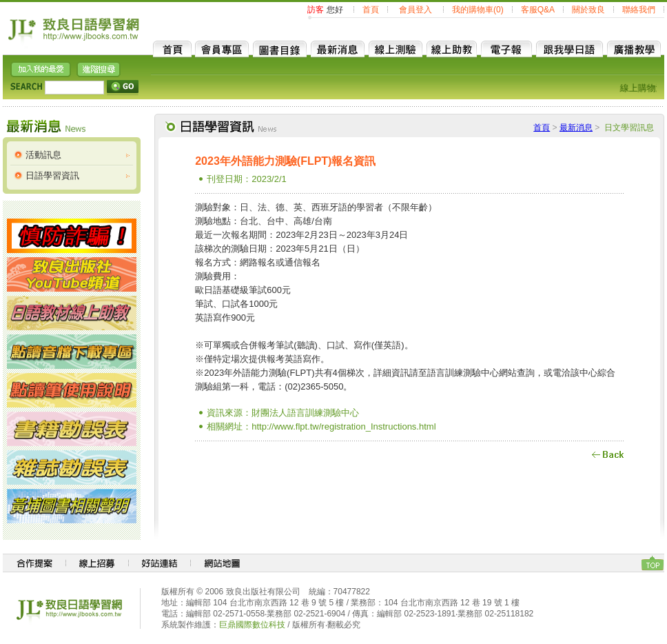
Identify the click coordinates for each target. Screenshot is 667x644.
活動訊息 (43, 155)
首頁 (371, 10)
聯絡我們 (639, 10)
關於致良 (588, 10)
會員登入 (415, 10)
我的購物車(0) (478, 10)
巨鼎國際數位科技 (252, 625)
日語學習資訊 (52, 175)
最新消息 (576, 128)
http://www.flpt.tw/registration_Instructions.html (343, 426)
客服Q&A (538, 10)
